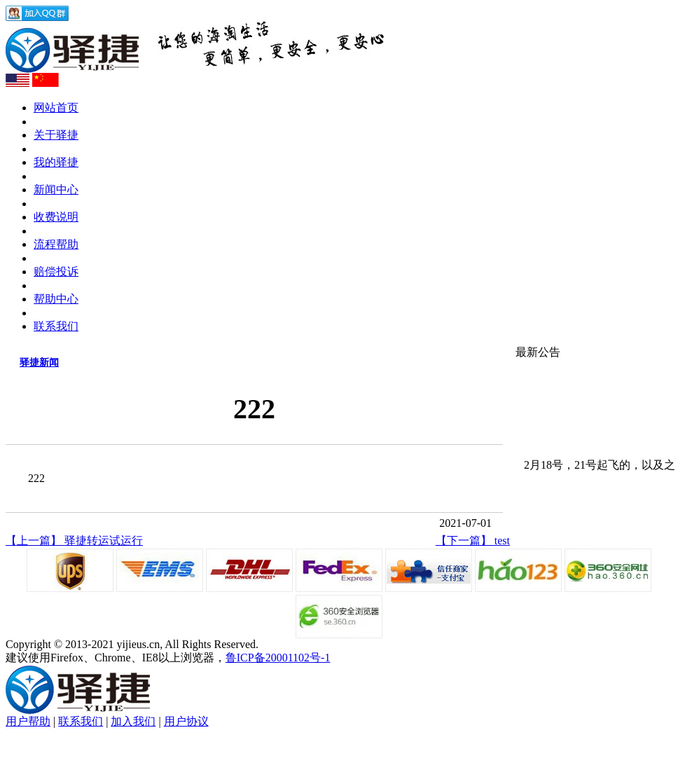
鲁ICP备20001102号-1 (278, 658)
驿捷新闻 (39, 363)
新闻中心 (56, 190)
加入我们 (133, 721)
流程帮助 (56, 244)
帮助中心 (56, 299)
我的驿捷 (56, 162)
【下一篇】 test (473, 541)
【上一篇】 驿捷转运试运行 (74, 541)
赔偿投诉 (56, 271)
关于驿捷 (56, 135)
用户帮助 (28, 721)
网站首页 (56, 108)
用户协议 (186, 721)
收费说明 (56, 217)
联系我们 (56, 326)
